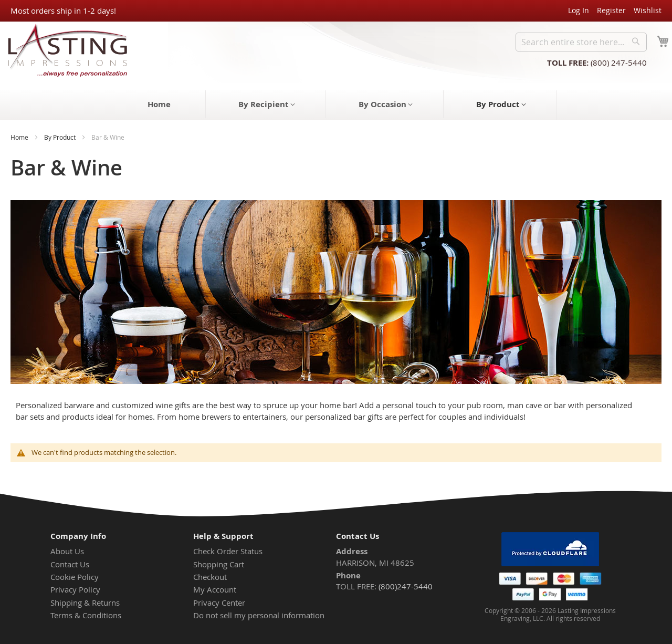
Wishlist (648, 10)
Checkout (210, 577)
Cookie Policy (75, 577)
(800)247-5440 (406, 586)
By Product (60, 137)
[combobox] (581, 42)
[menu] (336, 105)
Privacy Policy (75, 589)
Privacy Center (219, 603)
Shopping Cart (219, 564)
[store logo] (64, 50)
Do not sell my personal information (259, 615)
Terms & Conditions (86, 615)
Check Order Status (228, 551)
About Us (67, 551)
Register (611, 10)
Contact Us (70, 564)
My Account (215, 589)
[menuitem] (159, 104)
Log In (579, 10)
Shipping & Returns (85, 603)
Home (19, 137)
